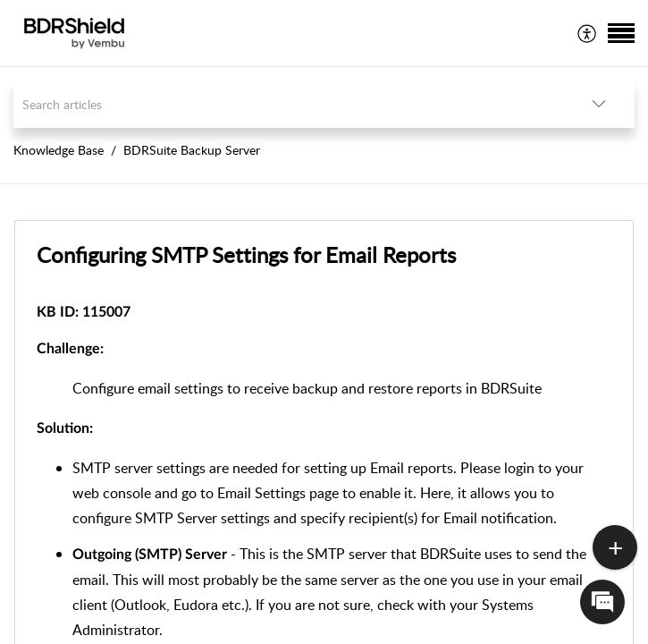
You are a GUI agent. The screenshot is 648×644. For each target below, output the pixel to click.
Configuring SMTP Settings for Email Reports (246, 254)
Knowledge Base (59, 150)
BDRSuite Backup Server (192, 150)
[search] (288, 104)
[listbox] (599, 104)
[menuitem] (588, 33)
